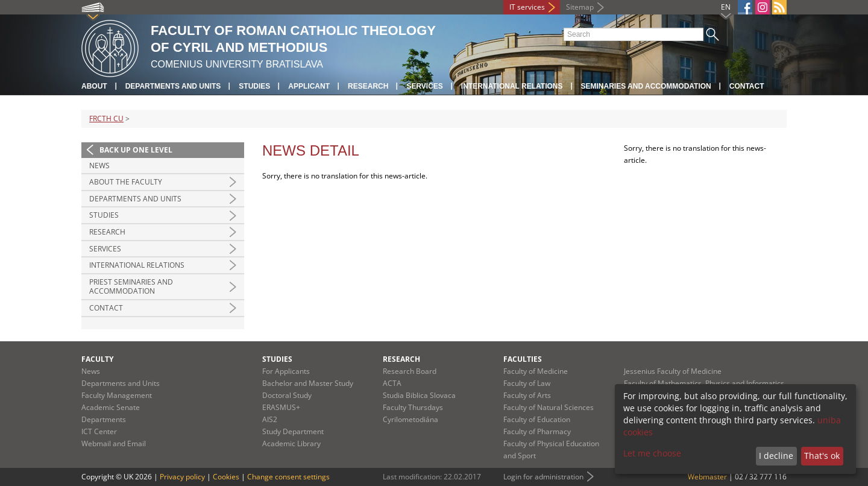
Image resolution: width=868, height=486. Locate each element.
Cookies (226, 477)
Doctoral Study (287, 395)
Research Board (410, 371)
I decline (776, 456)
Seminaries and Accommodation (646, 86)
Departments (104, 419)
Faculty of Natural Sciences (549, 407)
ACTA (392, 383)
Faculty (97, 359)
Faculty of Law (527, 383)
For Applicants (286, 371)
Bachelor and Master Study (308, 383)
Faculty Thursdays (413, 407)
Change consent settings (288, 477)
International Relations (137, 265)
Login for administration (543, 477)
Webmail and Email (114, 443)
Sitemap (580, 7)
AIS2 (270, 419)
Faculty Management (117, 395)
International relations (512, 86)
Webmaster (707, 477)
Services (424, 86)
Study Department (293, 431)
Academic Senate (111, 407)
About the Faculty (126, 182)
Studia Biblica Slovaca (419, 395)
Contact (747, 86)
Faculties (523, 359)
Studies (254, 86)
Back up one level (136, 150)
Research (368, 86)
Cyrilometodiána (410, 419)
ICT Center (99, 431)
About (94, 86)
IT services (527, 7)
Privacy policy (182, 477)
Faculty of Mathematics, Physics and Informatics (704, 383)
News (99, 166)
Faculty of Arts (527, 395)
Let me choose (652, 453)
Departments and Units (173, 86)
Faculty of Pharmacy (537, 431)
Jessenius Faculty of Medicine (673, 371)
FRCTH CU (106, 118)
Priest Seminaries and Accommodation (131, 287)
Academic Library (291, 443)
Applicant (309, 86)
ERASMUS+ (281, 407)
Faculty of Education (537, 419)
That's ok (822, 456)
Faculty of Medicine (536, 371)
